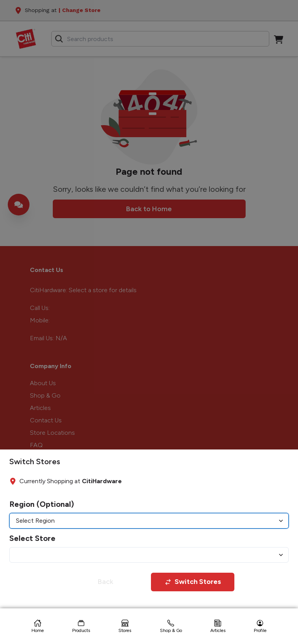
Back (105, 582)
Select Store (32, 538)
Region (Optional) (42, 504)
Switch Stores (193, 582)
